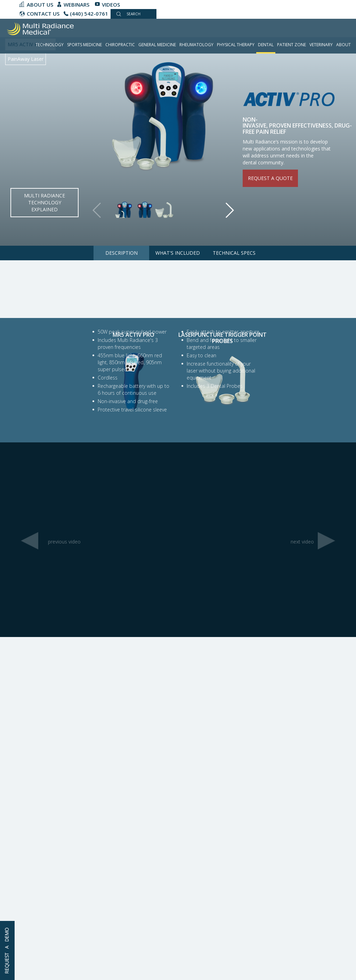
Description (122, 253)
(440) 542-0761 (89, 14)
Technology (50, 45)
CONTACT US (43, 14)
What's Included (178, 253)
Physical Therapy (236, 45)
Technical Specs (234, 253)
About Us (40, 5)
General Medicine (157, 45)
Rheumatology (196, 45)
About (343, 45)
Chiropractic (120, 45)
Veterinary (321, 45)
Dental (266, 45)
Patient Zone (292, 45)
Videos (111, 5)
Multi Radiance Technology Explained (44, 202)
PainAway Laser (26, 59)
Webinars (76, 5)
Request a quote (270, 178)
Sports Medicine (84, 45)
